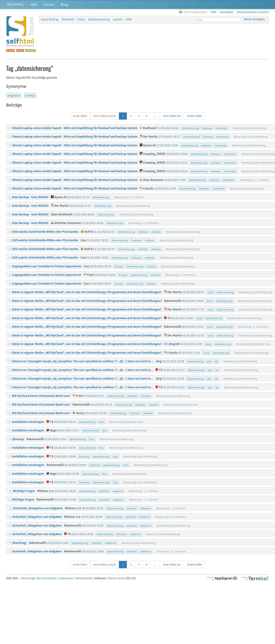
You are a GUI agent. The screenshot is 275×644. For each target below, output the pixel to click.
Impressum (66, 578)
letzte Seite (195, 116)
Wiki (34, 4)
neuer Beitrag (50, 19)
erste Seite (80, 116)
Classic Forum (116, 578)
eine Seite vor (172, 116)
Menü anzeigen (254, 19)
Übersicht (68, 19)
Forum (49, 4)
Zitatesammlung (99, 19)
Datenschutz (84, 578)
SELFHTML (15, 4)
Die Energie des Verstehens (39, 578)
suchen (118, 19)
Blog (64, 4)
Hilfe (129, 19)
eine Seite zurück (105, 116)
